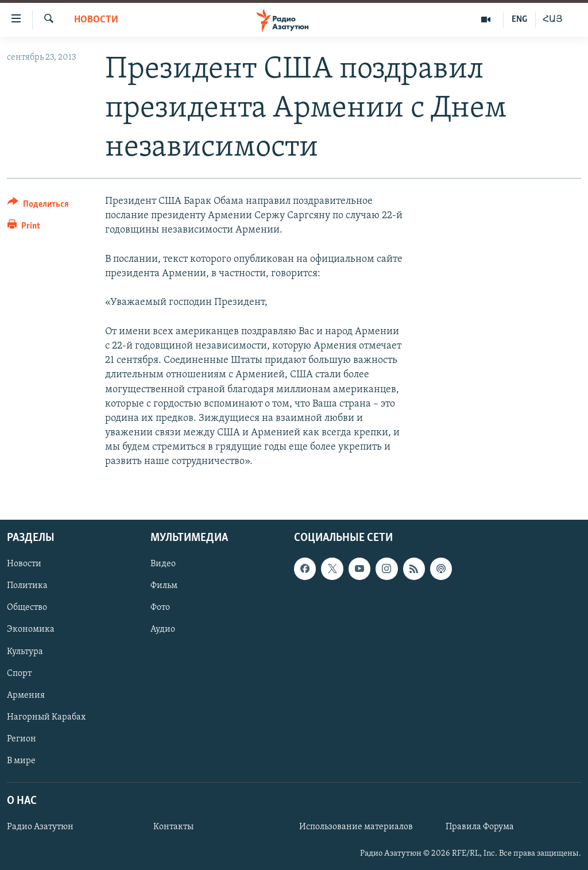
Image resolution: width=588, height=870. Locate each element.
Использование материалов (356, 827)
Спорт (19, 673)
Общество (27, 608)
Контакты (173, 827)
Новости (96, 20)
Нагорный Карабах (46, 717)
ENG (519, 20)
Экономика (31, 629)
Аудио (163, 629)
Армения (26, 695)
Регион (22, 738)
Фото (160, 608)
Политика (27, 586)
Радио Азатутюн (40, 827)
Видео (163, 564)
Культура (25, 651)
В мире (21, 760)
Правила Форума (480, 827)
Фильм (164, 586)
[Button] (38, 206)
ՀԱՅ (553, 20)
